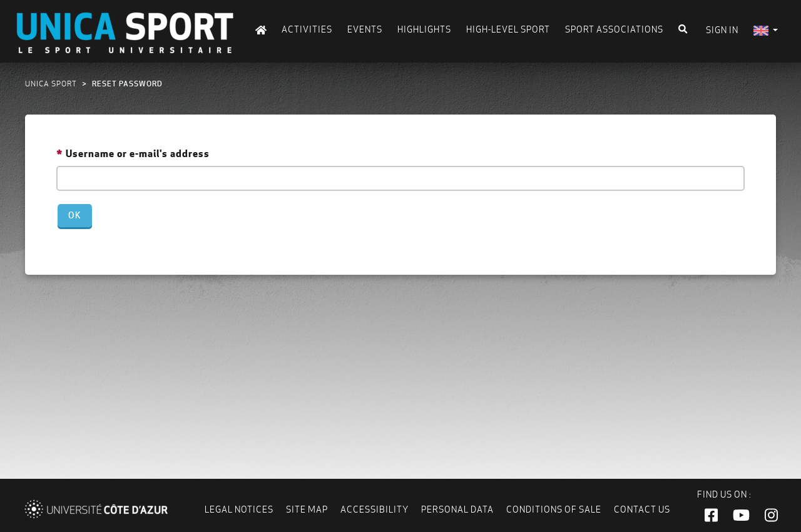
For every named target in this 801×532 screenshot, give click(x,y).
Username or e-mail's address (138, 153)
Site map (307, 509)
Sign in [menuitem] (722, 30)
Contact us (642, 509)
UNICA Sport (51, 84)
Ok (75, 215)
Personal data (457, 509)
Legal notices (239, 509)
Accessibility (375, 509)
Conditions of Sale (554, 509)
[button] (711, 516)
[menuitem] (766, 30)
